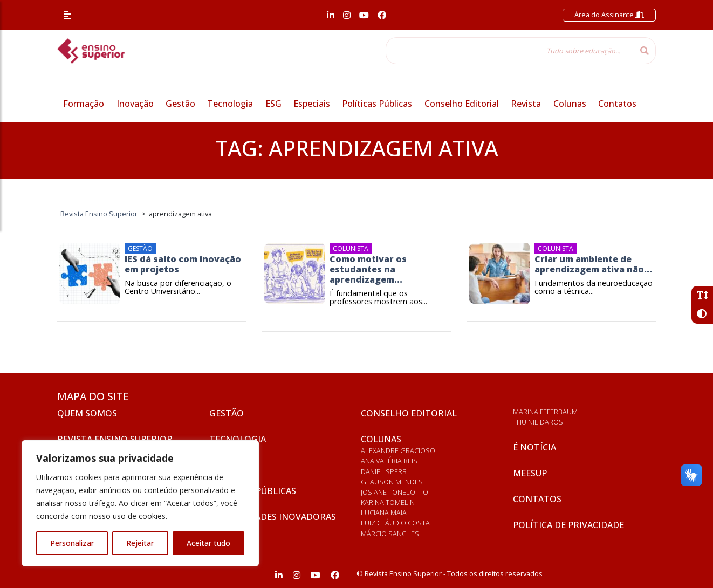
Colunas (570, 104)
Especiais (312, 104)
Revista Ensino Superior (115, 439)
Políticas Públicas (377, 104)
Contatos (617, 104)
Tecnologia (230, 104)
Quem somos (87, 413)
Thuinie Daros (538, 422)
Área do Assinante (609, 15)
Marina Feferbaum (545, 412)
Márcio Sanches (390, 534)
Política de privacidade (568, 525)
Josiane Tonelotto (395, 492)
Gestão (180, 104)
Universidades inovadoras (273, 517)
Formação (84, 104)
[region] (140, 503)
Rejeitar (140, 543)
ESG (273, 104)
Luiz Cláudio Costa (395, 523)
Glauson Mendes (392, 482)
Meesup (530, 473)
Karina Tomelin (388, 502)
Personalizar (72, 543)
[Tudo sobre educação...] (510, 51)
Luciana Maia (384, 512)
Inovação (135, 104)
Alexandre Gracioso (398, 450)
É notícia (534, 447)
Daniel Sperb (384, 471)
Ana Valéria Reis (389, 461)
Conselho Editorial (462, 104)
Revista (526, 104)
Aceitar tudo (208, 543)
